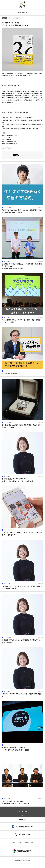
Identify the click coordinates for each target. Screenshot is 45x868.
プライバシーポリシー (17, 842)
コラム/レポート (22, 12)
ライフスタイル (17, 18)
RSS (32, 842)
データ (10, 18)
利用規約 (27, 842)
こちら (11, 148)
